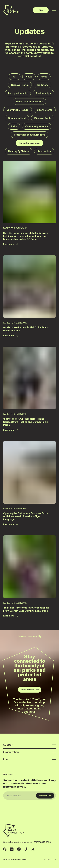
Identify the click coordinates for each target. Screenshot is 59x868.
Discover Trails (43, 118)
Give (41, 10)
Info (29, 759)
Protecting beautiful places (29, 135)
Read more (11, 244)
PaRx (14, 126)
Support (29, 745)
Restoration (44, 151)
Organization (29, 752)
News (29, 77)
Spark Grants (45, 110)
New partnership (18, 93)
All (15, 77)
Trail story (42, 85)
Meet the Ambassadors (30, 101)
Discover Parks (20, 85)
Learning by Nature (18, 110)
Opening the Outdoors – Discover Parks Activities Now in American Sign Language (26, 516)
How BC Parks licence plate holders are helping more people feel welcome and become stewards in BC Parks (26, 236)
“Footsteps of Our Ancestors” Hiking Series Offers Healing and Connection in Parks (26, 422)
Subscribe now (30, 690)
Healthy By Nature (19, 151)
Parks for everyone (29, 143)
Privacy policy (50, 859)
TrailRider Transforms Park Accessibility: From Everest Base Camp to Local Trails (26, 609)
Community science (37, 126)
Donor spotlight (17, 118)
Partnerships (43, 93)
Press (44, 77)
